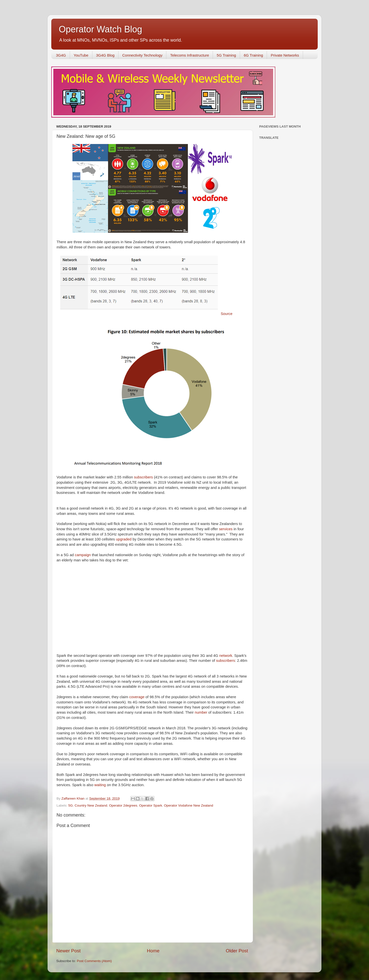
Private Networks (285, 55)
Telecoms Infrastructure (189, 55)
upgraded (124, 539)
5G (70, 805)
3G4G (61, 55)
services (226, 529)
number (201, 712)
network (226, 656)
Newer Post (68, 951)
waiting (101, 785)
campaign (83, 555)
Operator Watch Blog (100, 29)
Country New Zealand (91, 805)
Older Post (237, 951)
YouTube (81, 55)
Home (153, 951)
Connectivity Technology (142, 55)
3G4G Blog (105, 55)
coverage (137, 697)
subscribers (144, 477)
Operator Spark (151, 805)
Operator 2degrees (123, 805)
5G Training (226, 55)
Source (226, 314)
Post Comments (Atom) (94, 961)
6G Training (253, 55)
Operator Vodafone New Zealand (189, 805)
